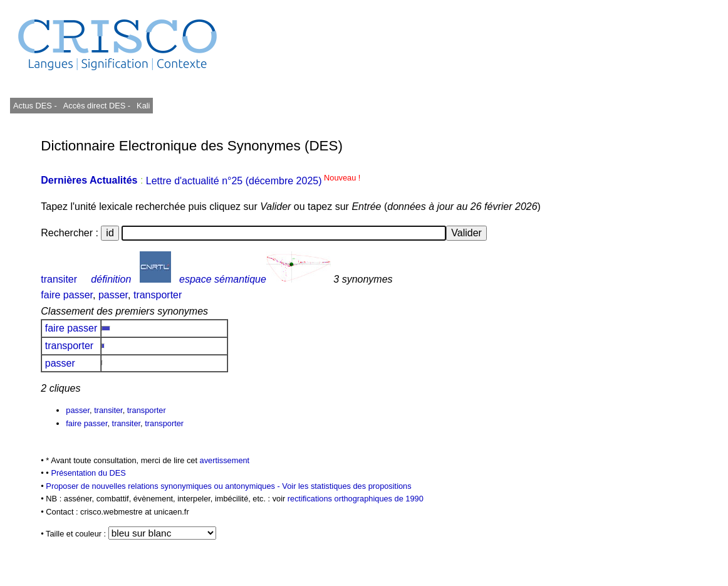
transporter (158, 295)
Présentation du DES (88, 473)
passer (113, 295)
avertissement (225, 460)
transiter (59, 279)
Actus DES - (35, 106)
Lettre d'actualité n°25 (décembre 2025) (253, 181)
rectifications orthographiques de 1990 (356, 499)
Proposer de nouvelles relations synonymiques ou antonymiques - (164, 486)
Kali (143, 106)
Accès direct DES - (97, 106)
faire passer (67, 295)
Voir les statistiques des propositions (346, 486)
